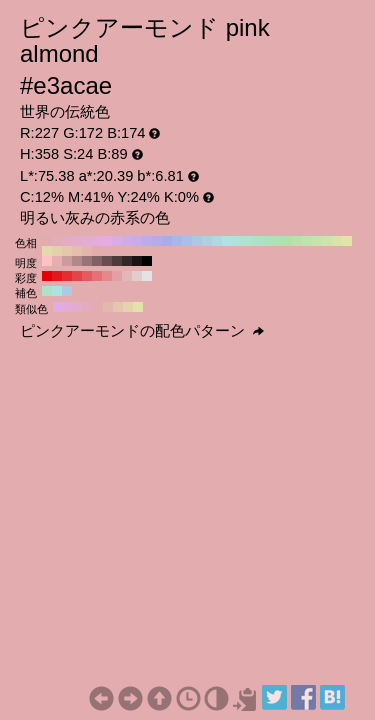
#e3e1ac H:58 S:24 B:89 (138, 307)
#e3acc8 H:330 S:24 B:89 (77, 241)
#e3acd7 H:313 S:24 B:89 (68, 307)
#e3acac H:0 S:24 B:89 (97, 251)
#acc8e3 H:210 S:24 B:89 (197, 241)
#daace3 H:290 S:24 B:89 (117, 241)
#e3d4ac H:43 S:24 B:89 (128, 307)
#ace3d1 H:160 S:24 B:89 (247, 241)
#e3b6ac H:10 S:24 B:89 (87, 251)
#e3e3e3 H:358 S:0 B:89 (147, 276)
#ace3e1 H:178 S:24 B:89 (57, 291)
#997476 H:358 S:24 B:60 (87, 261)
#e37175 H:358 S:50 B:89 (97, 276)
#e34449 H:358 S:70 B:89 (77, 276)
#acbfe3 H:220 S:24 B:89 (187, 241)
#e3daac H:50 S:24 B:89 (47, 251)
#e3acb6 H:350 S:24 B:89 (57, 241)
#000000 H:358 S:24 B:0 (147, 261)
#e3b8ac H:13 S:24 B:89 (108, 307)
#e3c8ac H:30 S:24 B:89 (67, 251)
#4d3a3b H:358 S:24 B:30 (117, 261)
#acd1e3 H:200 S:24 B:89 (207, 241)
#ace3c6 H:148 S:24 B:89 (47, 291)
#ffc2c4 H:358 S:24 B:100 (47, 261)
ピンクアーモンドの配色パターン (142, 331)
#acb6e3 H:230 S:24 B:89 (177, 241)
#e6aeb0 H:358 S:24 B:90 (57, 261)
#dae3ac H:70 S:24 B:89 (337, 241)
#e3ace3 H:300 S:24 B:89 (107, 241)
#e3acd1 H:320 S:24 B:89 (87, 241)
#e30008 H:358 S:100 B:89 (47, 276)
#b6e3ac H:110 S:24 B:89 (297, 241)
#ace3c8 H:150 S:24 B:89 (257, 241)
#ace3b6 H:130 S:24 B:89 (277, 241)
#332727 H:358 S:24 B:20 (127, 261)
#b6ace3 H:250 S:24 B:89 (157, 241)
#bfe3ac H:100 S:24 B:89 (307, 241)
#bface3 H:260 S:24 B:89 (147, 241)
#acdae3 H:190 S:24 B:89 (217, 241)
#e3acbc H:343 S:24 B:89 (88, 307)
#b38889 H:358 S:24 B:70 (77, 261)
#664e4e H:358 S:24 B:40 (107, 261)
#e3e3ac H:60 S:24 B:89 (347, 241)
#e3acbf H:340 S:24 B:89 (67, 241)
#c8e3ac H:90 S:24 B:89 (317, 241)
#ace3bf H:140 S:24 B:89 (267, 241)
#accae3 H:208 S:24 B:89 (67, 291)
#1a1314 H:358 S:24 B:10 (137, 261)
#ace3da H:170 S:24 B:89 (237, 241)
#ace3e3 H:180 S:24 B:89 (227, 241)
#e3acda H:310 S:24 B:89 (97, 241)
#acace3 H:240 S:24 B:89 (167, 241)
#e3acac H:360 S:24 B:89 (47, 241)
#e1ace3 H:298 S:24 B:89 (58, 307)
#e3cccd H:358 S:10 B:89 (137, 276)
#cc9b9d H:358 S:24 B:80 (67, 261)
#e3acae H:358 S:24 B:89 (98, 307)
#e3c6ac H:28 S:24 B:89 (118, 307)
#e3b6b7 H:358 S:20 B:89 (127, 276)
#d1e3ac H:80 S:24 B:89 (327, 241)
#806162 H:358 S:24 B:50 (97, 261)
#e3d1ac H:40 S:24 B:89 (57, 251)
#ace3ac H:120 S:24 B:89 (287, 241)
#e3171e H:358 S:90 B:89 (57, 276)
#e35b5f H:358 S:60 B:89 (87, 276)
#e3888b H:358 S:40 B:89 (107, 276)
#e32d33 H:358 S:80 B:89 (67, 276)
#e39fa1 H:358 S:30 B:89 (117, 276)
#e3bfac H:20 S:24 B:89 (77, 251)
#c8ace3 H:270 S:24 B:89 (137, 241)
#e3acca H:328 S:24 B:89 (78, 307)
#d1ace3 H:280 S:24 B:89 (127, 241)
